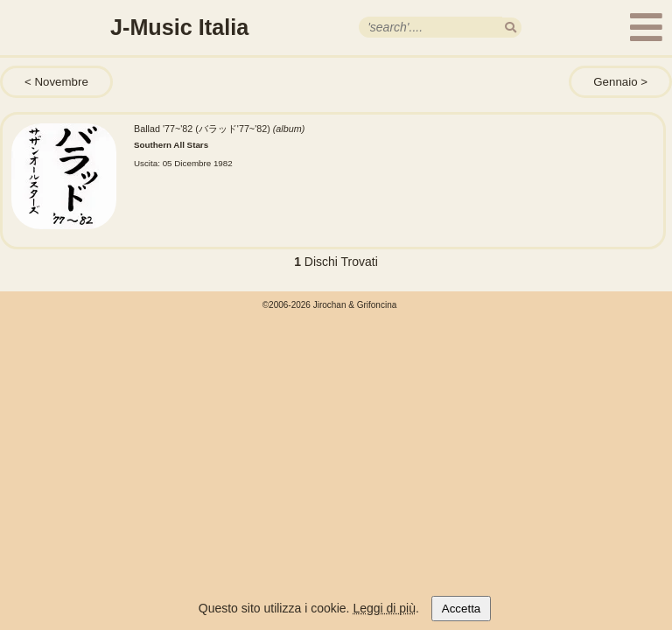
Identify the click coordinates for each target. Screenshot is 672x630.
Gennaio (615, 82)
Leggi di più (384, 608)
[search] (511, 28)
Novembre (61, 82)
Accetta (461, 609)
